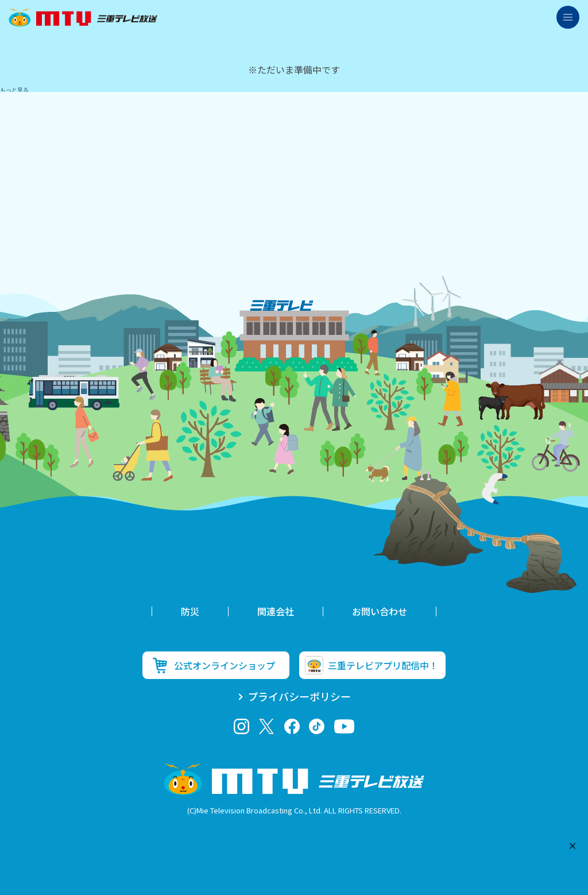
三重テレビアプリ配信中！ (383, 665)
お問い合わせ (380, 611)
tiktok (317, 726)
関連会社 (276, 611)
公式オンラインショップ (225, 665)
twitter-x (267, 726)
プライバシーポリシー (299, 696)
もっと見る (14, 90)
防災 (190, 611)
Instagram (241, 726)
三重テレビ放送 (83, 17)
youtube (344, 726)
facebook (292, 726)
